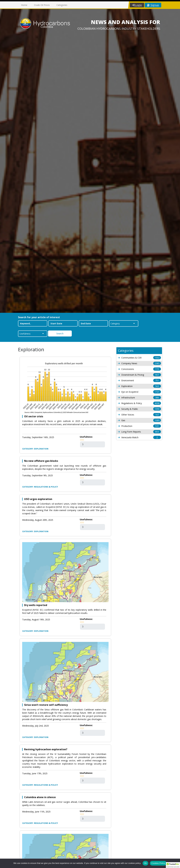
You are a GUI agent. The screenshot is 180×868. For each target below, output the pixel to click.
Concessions (139, 369)
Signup (153, 5)
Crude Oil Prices (42, 5)
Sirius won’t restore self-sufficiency (46, 705)
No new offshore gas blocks (41, 461)
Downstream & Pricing (139, 375)
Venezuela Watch (139, 437)
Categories (62, 5)
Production (139, 426)
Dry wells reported (36, 605)
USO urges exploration (38, 499)
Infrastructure (139, 398)
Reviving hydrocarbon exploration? (46, 749)
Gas (139, 420)
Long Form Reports (139, 432)
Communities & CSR (139, 358)
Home (24, 5)
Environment (139, 380)
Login (137, 5)
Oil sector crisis (34, 416)
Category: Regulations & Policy (40, 487)
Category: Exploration (35, 449)
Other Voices (139, 415)
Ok (145, 863)
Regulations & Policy (139, 403)
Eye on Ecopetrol (139, 392)
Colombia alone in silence (40, 797)
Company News (139, 363)
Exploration (139, 386)
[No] (176, 863)
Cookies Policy (158, 863)
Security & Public (139, 409)
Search (60, 333)
